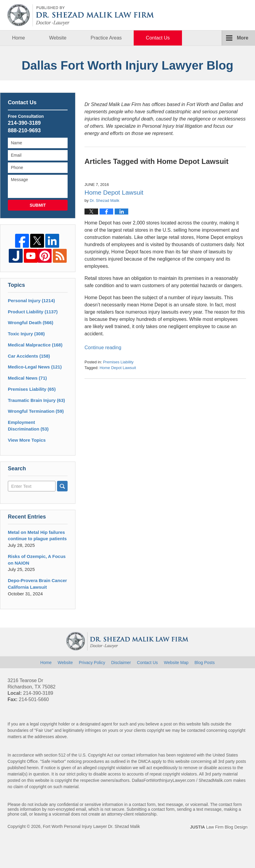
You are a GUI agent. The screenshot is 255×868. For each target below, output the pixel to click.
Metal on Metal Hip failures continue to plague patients (37, 536)
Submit (38, 205)
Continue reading (103, 348)
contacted (196, 730)
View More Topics (27, 440)
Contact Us (158, 38)
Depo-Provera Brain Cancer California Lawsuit (37, 584)
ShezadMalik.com (215, 780)
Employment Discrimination (28, 426)
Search (62, 486)
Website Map (176, 663)
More (243, 38)
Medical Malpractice (35, 345)
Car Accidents (29, 356)
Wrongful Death (31, 323)
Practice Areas (106, 38)
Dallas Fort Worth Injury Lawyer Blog (81, 15)
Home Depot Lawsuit (114, 192)
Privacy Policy (92, 663)
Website (58, 38)
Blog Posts (204, 663)
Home (19, 38)
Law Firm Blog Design (219, 827)
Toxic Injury (26, 334)
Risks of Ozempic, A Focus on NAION (37, 560)
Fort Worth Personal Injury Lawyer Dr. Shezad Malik (91, 826)
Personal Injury (31, 301)
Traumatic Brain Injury (36, 400)
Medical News (27, 378)
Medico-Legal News (35, 367)
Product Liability (33, 312)
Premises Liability (118, 362)
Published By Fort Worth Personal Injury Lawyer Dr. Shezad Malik (218, 15)
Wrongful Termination (36, 411)
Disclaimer (121, 663)
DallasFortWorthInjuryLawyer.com (164, 780)
